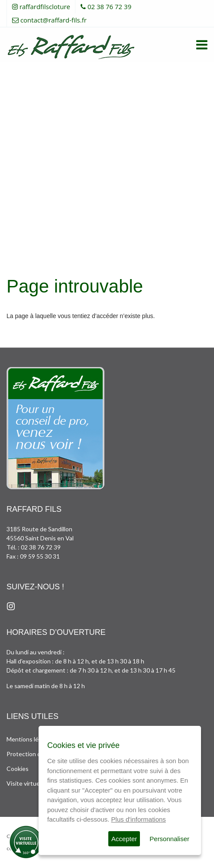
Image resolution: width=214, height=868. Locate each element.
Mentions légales (30, 739)
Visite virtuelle (26, 783)
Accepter (124, 839)
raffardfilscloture (45, 7)
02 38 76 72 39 (109, 7)
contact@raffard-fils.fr (53, 20)
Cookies (18, 769)
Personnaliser (169, 839)
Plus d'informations (139, 819)
